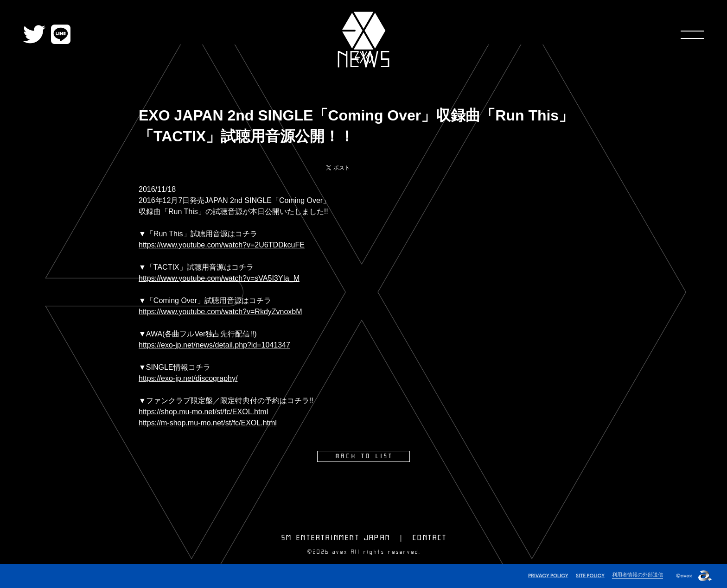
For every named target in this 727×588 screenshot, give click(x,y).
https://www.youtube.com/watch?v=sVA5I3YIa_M (219, 278)
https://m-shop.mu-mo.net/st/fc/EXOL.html (208, 423)
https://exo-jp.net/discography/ (188, 378)
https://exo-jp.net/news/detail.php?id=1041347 (214, 345)
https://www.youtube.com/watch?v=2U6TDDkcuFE (222, 245)
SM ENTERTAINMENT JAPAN (336, 538)
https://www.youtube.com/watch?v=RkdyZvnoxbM (220, 312)
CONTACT (430, 538)
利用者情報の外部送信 (638, 575)
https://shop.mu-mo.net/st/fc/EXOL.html (203, 412)
